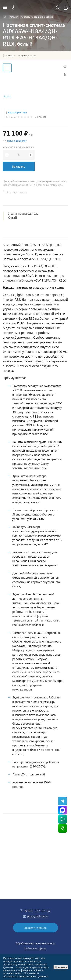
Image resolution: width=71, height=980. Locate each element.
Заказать (19, 166)
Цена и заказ (29, 55)
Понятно (61, 967)
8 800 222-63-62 (38, 911)
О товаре (10, 55)
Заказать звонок (35, 928)
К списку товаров (17, 192)
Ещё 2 (7, 96)
